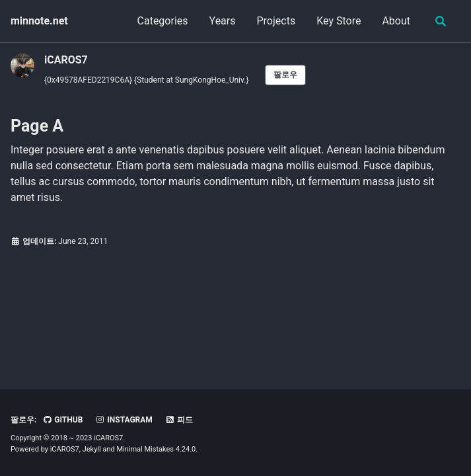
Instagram (124, 420)
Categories (163, 21)
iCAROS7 (66, 60)
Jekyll (92, 449)
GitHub (62, 420)
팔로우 (285, 75)
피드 (179, 420)
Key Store (339, 21)
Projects (276, 21)
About (396, 21)
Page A (37, 126)
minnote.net (39, 21)
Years (223, 21)
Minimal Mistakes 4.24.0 (156, 449)
